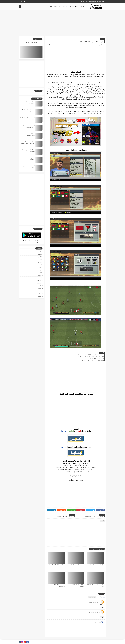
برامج (76, 7)
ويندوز (64, 7)
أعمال (39, 252)
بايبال (51, 7)
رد (102, 607)
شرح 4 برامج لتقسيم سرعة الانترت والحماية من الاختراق (90, 355)
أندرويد (69, 7)
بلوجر (40, 267)
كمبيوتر (39, 288)
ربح (40, 278)
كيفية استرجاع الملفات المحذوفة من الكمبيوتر (33, 44)
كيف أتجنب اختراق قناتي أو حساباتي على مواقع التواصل (90, 357)
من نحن (87, 1)
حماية (40, 275)
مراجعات (56, 7)
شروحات (82, 7)
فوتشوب (39, 283)
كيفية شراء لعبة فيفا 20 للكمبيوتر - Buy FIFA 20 (92, 360)
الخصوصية (99, 1)
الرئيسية (104, 1)
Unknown (97, 601)
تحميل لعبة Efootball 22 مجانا (77, 565)
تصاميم (39, 273)
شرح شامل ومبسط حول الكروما (95, 359)
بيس (102, 39)
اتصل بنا (83, 1)
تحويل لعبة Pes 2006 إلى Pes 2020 (57, 565)
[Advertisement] (62, 24)
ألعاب (73, 7)
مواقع (60, 7)
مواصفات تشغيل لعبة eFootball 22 (96, 565)
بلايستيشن (38, 265)
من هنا (64, 431)
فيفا (40, 286)
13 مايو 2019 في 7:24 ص (94, 612)
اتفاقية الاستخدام (93, 1)
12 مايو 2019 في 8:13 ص (94, 602)
